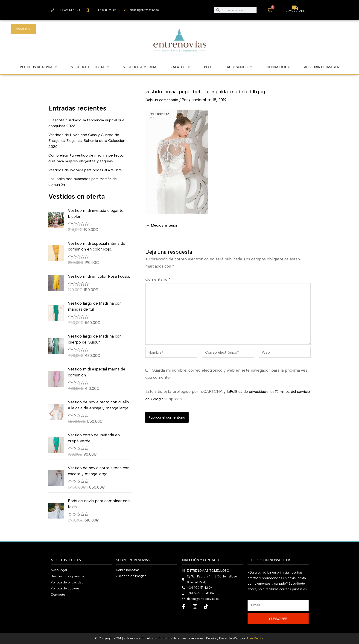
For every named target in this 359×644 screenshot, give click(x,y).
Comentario (158, 279)
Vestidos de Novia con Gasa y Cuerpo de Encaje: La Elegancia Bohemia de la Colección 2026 (86, 141)
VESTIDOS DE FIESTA (90, 67)
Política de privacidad (249, 395)
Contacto (58, 594)
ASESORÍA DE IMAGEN (322, 67)
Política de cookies (65, 588)
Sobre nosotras (128, 570)
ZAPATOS (180, 67)
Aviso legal (59, 570)
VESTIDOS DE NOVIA (38, 67)
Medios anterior (163, 225)
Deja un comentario (163, 100)
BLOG (208, 67)
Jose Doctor (255, 638)
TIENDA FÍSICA (278, 67)
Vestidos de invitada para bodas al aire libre (88, 170)
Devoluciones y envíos (67, 576)
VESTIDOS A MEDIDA (140, 67)
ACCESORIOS (239, 67)
